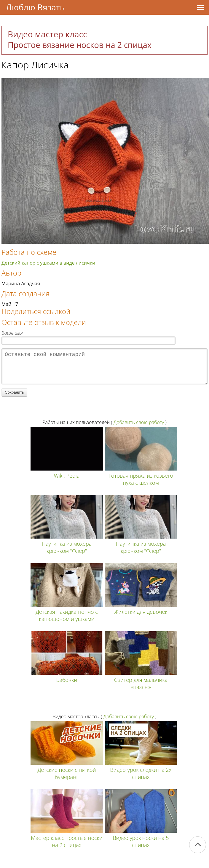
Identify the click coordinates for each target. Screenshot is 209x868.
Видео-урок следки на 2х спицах (141, 779)
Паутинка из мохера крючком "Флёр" (67, 553)
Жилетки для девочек (141, 618)
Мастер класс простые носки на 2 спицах (67, 847)
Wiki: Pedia (67, 481)
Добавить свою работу (139, 428)
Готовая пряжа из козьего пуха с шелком (141, 485)
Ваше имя (12, 333)
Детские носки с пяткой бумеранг (67, 779)
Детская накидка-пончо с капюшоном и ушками (67, 621)
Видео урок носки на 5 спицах (141, 847)
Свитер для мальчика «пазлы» (141, 689)
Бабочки (67, 686)
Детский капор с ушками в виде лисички (48, 263)
